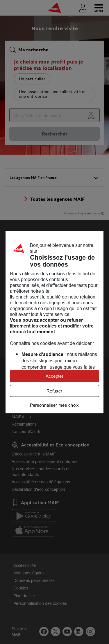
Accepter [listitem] (54, 376)
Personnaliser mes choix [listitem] (54, 405)
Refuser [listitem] (54, 391)
